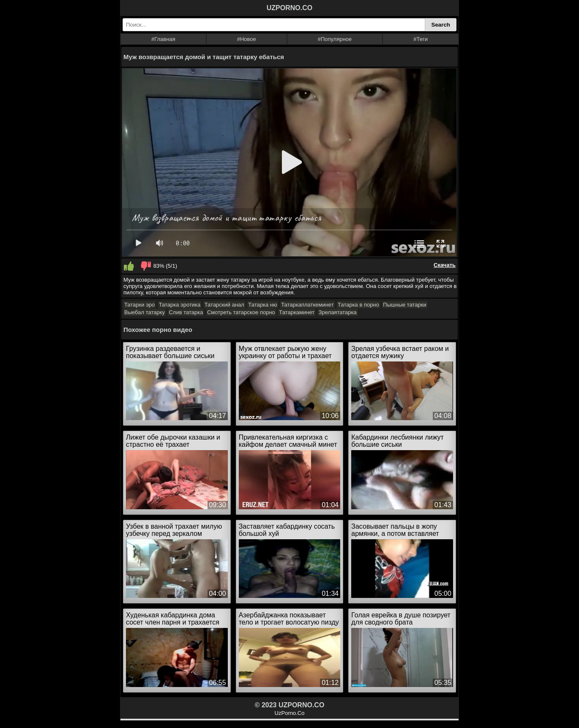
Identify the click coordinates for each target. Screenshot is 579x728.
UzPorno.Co (290, 713)
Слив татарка (186, 312)
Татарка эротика (180, 305)
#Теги (421, 39)
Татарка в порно (358, 305)
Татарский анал (224, 305)
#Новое (247, 39)
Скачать (445, 265)
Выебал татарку (145, 312)
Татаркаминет (297, 312)
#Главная (163, 39)
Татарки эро (139, 305)
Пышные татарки (404, 305)
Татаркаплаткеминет (307, 305)
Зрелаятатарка (338, 312)
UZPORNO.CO (289, 8)
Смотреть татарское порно (241, 312)
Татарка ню (262, 305)
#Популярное (335, 39)
